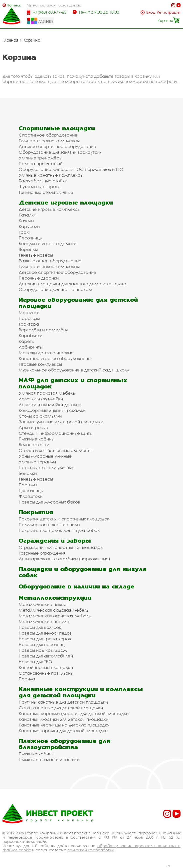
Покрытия (36, 512)
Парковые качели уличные (47, 468)
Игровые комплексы (40, 364)
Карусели (29, 226)
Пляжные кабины (36, 439)
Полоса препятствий (41, 164)
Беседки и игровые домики (48, 244)
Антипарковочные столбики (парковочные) (64, 559)
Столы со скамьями (40, 416)
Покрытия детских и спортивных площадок (64, 519)
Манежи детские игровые (46, 353)
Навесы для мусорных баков (49, 502)
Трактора (29, 324)
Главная (10, 40)
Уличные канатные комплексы (51, 175)
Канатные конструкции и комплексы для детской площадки (81, 692)
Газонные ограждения (42, 553)
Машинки (29, 313)
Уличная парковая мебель (47, 393)
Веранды (28, 249)
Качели (26, 221)
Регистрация (169, 12)
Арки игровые (33, 427)
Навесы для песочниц (42, 644)
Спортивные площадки (57, 128)
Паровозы (29, 318)
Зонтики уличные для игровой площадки (61, 422)
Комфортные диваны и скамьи (52, 410)
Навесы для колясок (40, 627)
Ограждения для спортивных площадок (61, 547)
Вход (151, 12)
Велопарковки (34, 445)
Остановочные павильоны (46, 673)
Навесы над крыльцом (43, 650)
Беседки (28, 473)
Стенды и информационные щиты (56, 433)
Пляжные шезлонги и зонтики (49, 759)
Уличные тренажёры (40, 158)
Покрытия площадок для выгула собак (59, 530)
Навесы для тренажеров (45, 639)
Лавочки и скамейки (41, 399)
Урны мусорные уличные (45, 456)
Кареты (27, 341)
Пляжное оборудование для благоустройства (65, 744)
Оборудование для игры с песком (55, 289)
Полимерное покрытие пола (49, 525)
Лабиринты (31, 347)
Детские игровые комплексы (50, 209)
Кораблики (30, 335)
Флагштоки (31, 496)
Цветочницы (31, 490)
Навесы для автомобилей (46, 656)
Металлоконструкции (55, 598)
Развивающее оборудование (50, 261)
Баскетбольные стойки (43, 181)
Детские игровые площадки (66, 202)
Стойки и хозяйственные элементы (55, 450)
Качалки (27, 215)
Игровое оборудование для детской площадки (78, 303)
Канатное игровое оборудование (55, 358)
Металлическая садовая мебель (54, 610)
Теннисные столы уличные (46, 192)
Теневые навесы (36, 255)
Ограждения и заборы (55, 541)
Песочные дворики (39, 278)
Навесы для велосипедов (45, 633)
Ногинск (14, 5)
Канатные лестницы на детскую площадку (64, 725)
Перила (27, 679)
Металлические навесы (44, 604)
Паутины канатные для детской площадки (63, 702)
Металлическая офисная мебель (55, 616)
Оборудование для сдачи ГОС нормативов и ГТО (71, 169)
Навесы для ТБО (35, 662)
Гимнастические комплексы (49, 141)
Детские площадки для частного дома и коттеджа (73, 284)
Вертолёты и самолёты (43, 330)
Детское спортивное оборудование (57, 146)
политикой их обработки (91, 850)
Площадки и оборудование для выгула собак (83, 572)
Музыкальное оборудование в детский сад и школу (74, 370)
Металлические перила (44, 621)
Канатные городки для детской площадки (63, 731)
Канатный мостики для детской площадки (64, 719)
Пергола (28, 485)
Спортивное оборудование (48, 135)
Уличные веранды (37, 462)
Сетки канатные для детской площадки (61, 708)
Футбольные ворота (40, 186)
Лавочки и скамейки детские (50, 404)
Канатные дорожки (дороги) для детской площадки (74, 713)
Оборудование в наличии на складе (77, 586)
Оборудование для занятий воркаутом (60, 152)
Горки (25, 232)
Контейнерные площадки (46, 667)
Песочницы (31, 238)
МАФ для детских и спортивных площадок (73, 383)
